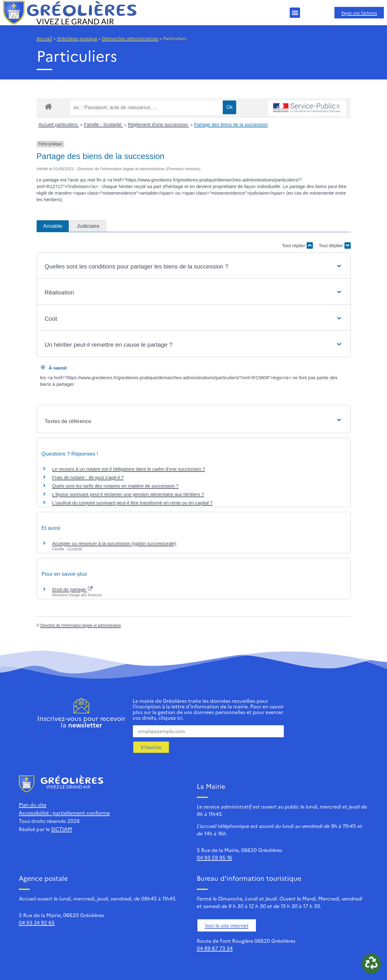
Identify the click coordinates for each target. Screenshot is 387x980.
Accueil (44, 38)
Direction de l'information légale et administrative (81, 625)
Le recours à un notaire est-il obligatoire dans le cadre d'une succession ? (129, 469)
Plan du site (33, 804)
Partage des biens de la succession (231, 124)
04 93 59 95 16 (214, 857)
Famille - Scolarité (103, 124)
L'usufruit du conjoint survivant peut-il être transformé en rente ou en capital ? (132, 503)
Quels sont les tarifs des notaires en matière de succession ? (115, 486)
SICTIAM (61, 829)
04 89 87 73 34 (215, 948)
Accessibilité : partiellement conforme (64, 813)
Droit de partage (73, 589)
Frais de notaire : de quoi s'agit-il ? (88, 477)
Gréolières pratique (77, 38)
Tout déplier (335, 245)
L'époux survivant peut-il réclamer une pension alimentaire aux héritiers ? (128, 494)
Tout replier (297, 245)
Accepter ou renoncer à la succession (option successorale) (114, 543)
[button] (295, 13)
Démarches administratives (130, 38)
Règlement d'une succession (158, 124)
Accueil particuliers (59, 124)
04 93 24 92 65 (37, 922)
